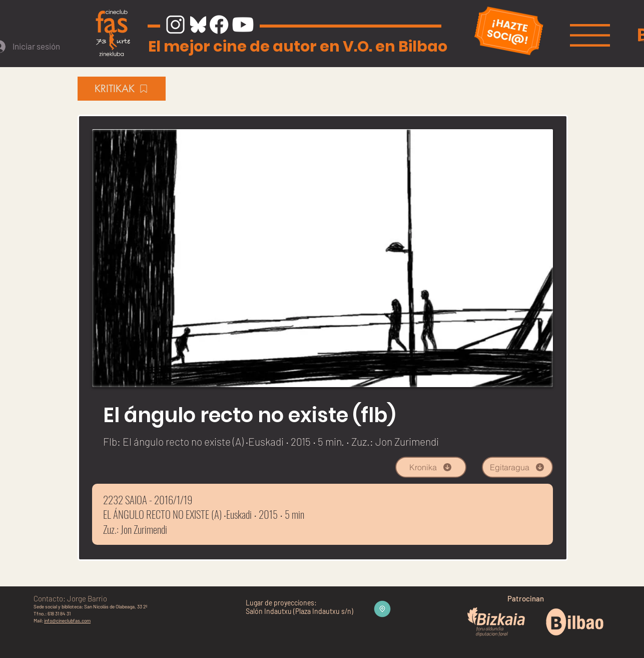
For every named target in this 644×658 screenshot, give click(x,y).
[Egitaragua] (517, 467)
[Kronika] (431, 467)
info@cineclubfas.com (67, 620)
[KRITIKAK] (122, 89)
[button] (590, 35)
